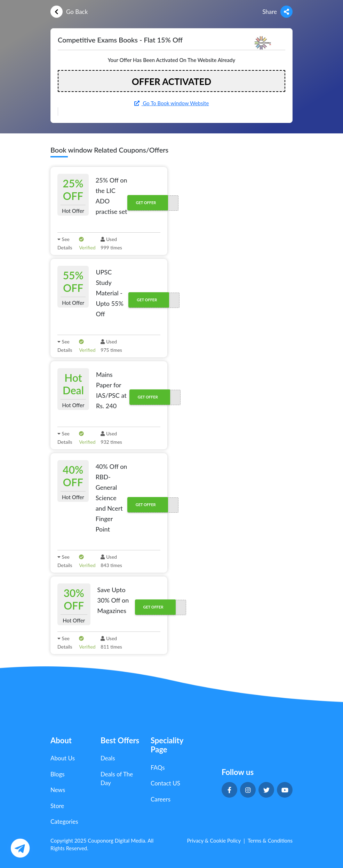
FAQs (158, 768)
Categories (64, 821)
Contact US (165, 783)
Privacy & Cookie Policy (214, 840)
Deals (108, 758)
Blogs (58, 774)
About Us (63, 758)
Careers (161, 799)
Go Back (69, 12)
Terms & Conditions (270, 840)
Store (57, 806)
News (58, 790)
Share (277, 12)
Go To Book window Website (172, 103)
